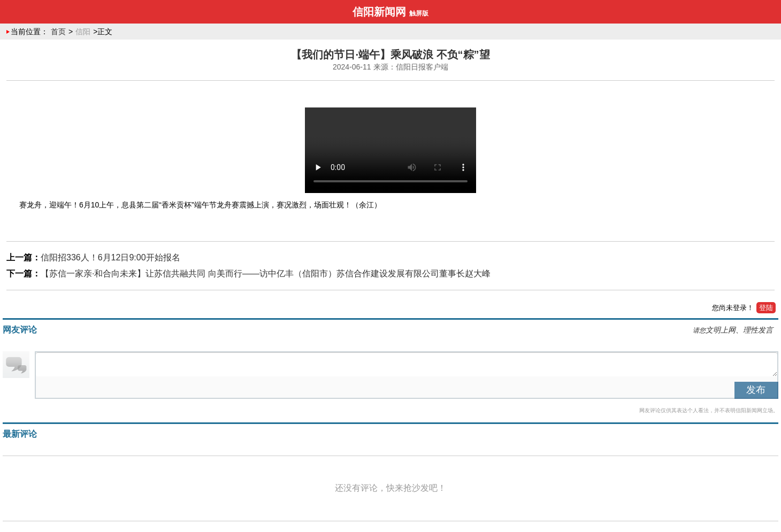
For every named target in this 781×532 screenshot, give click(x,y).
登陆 (766, 308)
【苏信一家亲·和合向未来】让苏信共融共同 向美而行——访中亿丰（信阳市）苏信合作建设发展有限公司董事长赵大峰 (266, 273)
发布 (756, 390)
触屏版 (419, 13)
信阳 (83, 32)
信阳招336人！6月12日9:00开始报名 (110, 257)
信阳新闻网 (379, 12)
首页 (58, 32)
